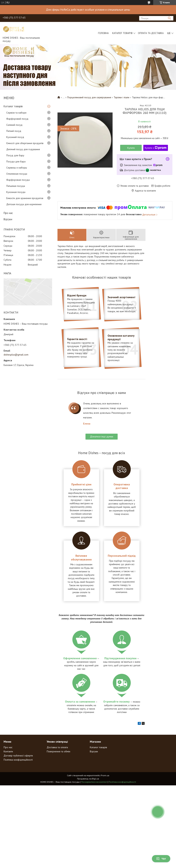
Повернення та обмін (58, 751)
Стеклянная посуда (17, 174)
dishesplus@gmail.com (16, 355)
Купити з (156, 148)
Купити (131, 148)
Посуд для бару (15, 155)
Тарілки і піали (121, 97)
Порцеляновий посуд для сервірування (89, 97)
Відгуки (8, 219)
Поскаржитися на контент (94, 782)
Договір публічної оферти (18, 756)
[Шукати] (169, 18)
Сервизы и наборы (17, 168)
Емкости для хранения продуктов (25, 198)
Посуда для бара (16, 161)
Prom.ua (105, 775)
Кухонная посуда (16, 192)
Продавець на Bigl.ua (88, 779)
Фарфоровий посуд (17, 119)
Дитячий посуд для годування (23, 149)
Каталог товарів (122, 33)
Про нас (8, 213)
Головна (103, 33)
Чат (161, 859)
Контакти (8, 751)
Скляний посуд (14, 125)
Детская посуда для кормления (24, 204)
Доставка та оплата (57, 747)
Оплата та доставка (151, 33)
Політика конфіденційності (18, 760)
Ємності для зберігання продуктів (25, 143)
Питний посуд (14, 131)
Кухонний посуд (15, 137)
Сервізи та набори (16, 113)
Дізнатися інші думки (102, 437)
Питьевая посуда (16, 186)
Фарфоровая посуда (18, 180)
